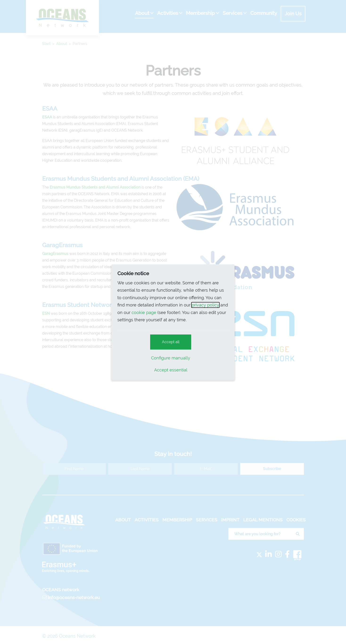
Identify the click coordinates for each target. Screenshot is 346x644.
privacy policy (205, 305)
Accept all (171, 342)
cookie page (144, 312)
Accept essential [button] (171, 370)
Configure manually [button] (171, 358)
